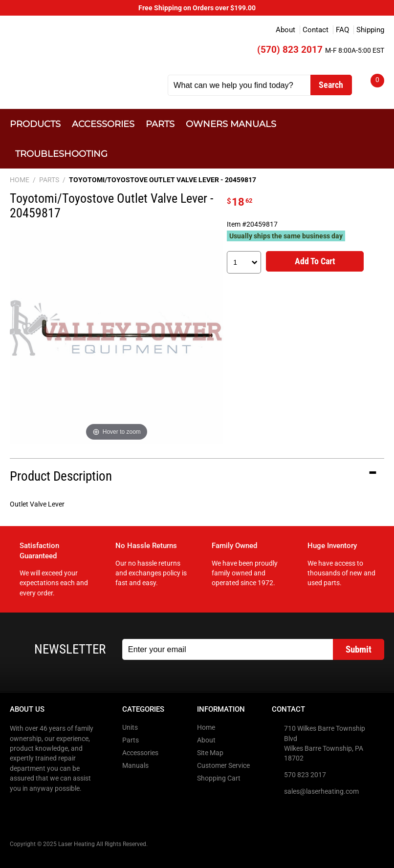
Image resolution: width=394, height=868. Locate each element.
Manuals (135, 765)
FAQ (342, 30)
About (285, 30)
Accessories (103, 124)
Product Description (61, 476)
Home (206, 727)
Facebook (18, 808)
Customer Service (223, 765)
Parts (160, 124)
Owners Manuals (231, 124)
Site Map (210, 753)
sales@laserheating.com (321, 791)
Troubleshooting (61, 154)
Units (130, 727)
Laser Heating (83, 54)
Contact (316, 30)
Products (35, 124)
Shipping (370, 30)
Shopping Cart (219, 778)
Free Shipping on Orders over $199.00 (197, 8)
